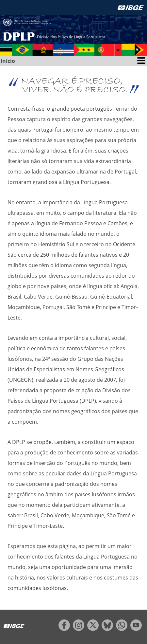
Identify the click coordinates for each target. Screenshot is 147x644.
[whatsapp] (122, 629)
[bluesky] (107, 629)
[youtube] (136, 629)
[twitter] (93, 629)
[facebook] (64, 629)
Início (8, 61)
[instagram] (79, 629)
